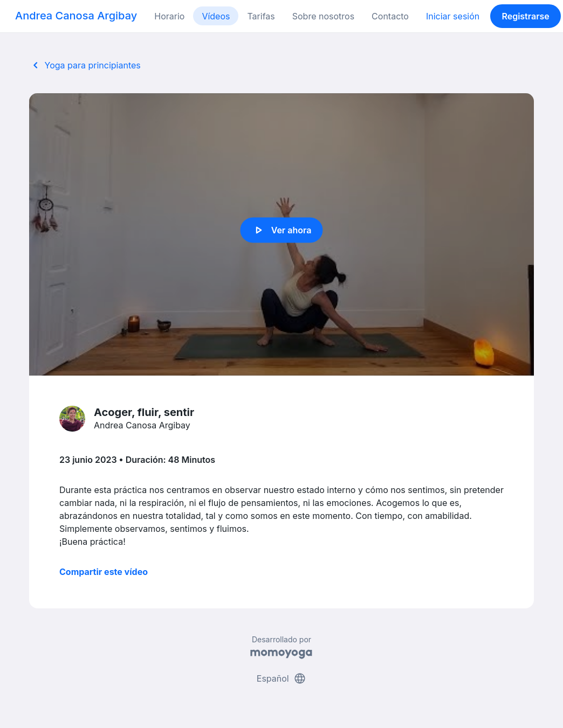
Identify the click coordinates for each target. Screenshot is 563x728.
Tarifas (261, 16)
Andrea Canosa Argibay (76, 16)
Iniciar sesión (453, 16)
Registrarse (525, 16)
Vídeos (216, 16)
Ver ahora (282, 230)
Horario (169, 16)
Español (281, 678)
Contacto (390, 16)
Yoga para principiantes (85, 65)
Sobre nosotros (323, 16)
